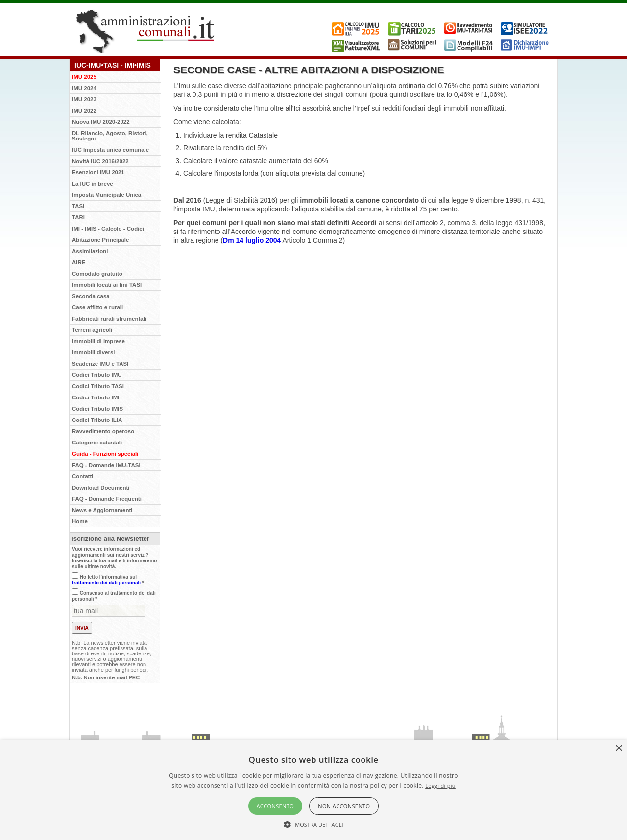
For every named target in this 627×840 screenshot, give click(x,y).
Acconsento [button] (276, 806)
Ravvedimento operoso (103, 431)
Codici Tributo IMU (97, 375)
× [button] (618, 749)
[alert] (313, 790)
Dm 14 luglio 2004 (252, 240)
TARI (78, 217)
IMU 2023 (84, 99)
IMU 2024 (84, 88)
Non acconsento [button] (344, 806)
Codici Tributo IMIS (97, 409)
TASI (78, 206)
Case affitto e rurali (97, 307)
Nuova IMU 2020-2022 (101, 122)
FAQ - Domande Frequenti (107, 499)
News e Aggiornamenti (102, 510)
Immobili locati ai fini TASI (107, 285)
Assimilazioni (90, 251)
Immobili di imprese (98, 341)
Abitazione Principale (100, 240)
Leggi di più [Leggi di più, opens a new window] (440, 785)
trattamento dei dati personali (106, 583)
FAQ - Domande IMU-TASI (106, 465)
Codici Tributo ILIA (97, 420)
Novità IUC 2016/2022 (100, 161)
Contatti (83, 476)
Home (80, 521)
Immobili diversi (94, 352)
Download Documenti (101, 488)
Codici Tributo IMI (96, 397)
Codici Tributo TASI (98, 386)
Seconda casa (91, 296)
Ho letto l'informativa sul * (108, 580)
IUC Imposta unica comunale (110, 150)
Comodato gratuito (97, 274)
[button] (313, 824)
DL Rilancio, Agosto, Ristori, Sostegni (110, 136)
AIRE (79, 262)
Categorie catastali (97, 443)
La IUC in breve (93, 184)
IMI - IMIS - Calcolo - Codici (108, 229)
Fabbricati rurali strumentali (109, 319)
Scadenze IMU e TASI (100, 364)
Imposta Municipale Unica (107, 195)
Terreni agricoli (92, 330)
